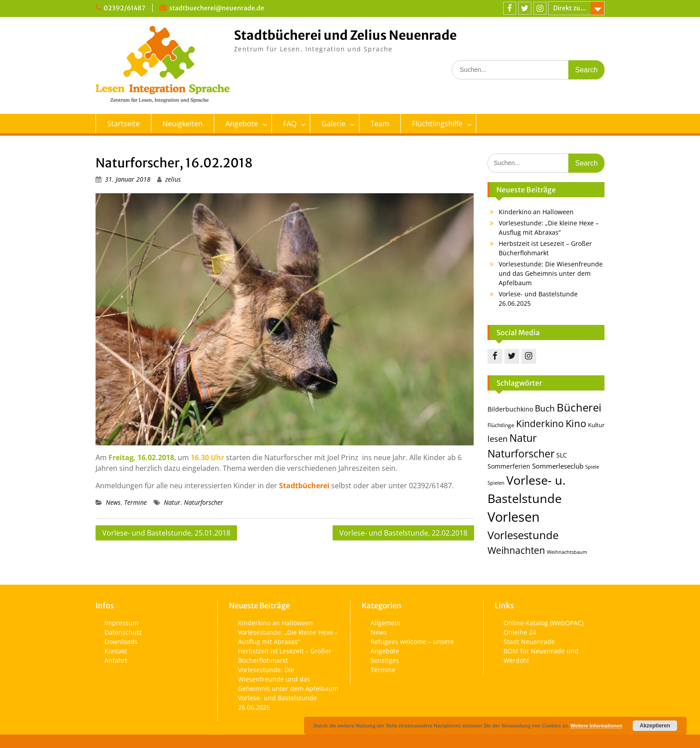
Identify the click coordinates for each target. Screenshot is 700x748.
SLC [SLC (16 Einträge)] (562, 455)
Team (380, 124)
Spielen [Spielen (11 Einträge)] (496, 483)
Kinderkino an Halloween (536, 212)
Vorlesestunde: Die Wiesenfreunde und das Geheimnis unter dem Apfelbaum (551, 273)
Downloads (121, 642)
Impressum (121, 623)
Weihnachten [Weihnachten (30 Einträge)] (516, 550)
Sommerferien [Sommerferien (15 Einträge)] (509, 466)
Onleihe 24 (520, 632)
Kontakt (116, 651)
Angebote (242, 124)
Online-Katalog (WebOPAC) (544, 623)
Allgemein (385, 623)
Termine (135, 502)
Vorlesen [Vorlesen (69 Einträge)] (514, 517)
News (113, 502)
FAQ (290, 124)
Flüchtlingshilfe (437, 124)
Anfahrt (116, 660)
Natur (172, 502)
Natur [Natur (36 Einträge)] (523, 438)
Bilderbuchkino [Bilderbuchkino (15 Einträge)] (510, 409)
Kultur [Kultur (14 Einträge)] (596, 425)
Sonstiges (385, 660)
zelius (173, 179)
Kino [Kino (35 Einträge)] (576, 423)
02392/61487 (125, 8)
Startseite (123, 124)
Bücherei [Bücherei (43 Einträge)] (579, 407)
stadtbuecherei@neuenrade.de (217, 8)
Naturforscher (204, 502)
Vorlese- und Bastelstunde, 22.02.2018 (403, 533)
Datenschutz (123, 632)
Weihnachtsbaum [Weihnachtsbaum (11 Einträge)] (567, 552)
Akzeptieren (655, 726)
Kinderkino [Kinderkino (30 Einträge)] (540, 424)
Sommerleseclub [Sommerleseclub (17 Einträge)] (558, 466)
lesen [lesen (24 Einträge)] (498, 438)
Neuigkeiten (183, 124)
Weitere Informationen (596, 726)
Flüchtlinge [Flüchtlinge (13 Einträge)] (501, 425)
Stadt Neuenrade (529, 642)
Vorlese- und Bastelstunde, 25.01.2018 (166, 533)
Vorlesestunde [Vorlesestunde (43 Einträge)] (523, 535)
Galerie (333, 124)
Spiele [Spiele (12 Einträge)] (592, 467)
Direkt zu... (569, 8)
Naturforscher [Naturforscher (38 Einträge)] (521, 453)
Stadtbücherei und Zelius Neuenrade (345, 35)
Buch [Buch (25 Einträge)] (545, 408)
